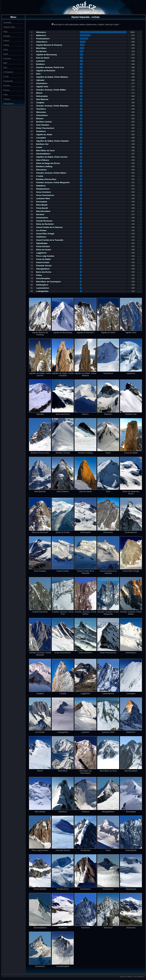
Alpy (5, 31)
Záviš (6, 54)
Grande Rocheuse (44, 221)
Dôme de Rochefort (45, 224)
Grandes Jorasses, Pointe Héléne (51, 173)
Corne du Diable (43, 259)
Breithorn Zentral (44, 122)
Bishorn (40, 119)
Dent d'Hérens (43, 160)
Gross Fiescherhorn (45, 195)
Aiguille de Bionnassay (46, 55)
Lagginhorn (41, 253)
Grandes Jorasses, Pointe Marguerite (53, 182)
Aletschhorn (42, 42)
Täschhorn (41, 109)
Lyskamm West (43, 198)
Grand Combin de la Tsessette (50, 240)
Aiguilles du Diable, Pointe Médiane (52, 77)
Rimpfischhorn (43, 189)
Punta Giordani (43, 246)
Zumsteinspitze (43, 278)
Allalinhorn (41, 237)
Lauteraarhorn (43, 288)
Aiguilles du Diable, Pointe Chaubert (52, 141)
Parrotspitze (42, 202)
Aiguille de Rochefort (46, 71)
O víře (6, 77)
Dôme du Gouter (44, 250)
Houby (6, 45)
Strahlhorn (41, 131)
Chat (5, 95)
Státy (6, 49)
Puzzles (7, 86)
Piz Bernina (41, 51)
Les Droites (41, 230)
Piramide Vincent (44, 266)
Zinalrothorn (42, 83)
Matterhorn (41, 35)
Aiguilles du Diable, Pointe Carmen (52, 157)
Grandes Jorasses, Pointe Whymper (52, 106)
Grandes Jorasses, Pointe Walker (51, 90)
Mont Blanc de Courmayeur (48, 282)
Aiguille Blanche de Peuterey (49, 45)
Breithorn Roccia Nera (46, 179)
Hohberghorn (42, 285)
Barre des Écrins (44, 272)
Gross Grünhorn (44, 192)
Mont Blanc (41, 48)
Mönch (39, 93)
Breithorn (40, 64)
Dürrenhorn (41, 170)
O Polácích (8, 72)
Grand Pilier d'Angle (45, 234)
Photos (7, 90)
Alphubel (40, 80)
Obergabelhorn (43, 269)
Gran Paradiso (43, 125)
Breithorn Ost (42, 144)
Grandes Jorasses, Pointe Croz (50, 67)
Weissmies (41, 112)
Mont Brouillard (43, 211)
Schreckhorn (42, 115)
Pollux (39, 275)
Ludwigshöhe (42, 291)
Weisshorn (41, 32)
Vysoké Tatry (9, 27)
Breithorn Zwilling (44, 166)
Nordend (40, 214)
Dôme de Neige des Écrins (48, 163)
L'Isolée (40, 176)
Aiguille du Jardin (44, 135)
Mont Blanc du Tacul (45, 150)
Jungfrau (40, 103)
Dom (38, 74)
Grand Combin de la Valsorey (49, 227)
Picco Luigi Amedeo (45, 256)
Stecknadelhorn (43, 154)
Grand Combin (43, 262)
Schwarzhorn (42, 218)
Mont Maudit (42, 205)
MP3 (5, 63)
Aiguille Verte (42, 87)
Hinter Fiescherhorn (45, 128)
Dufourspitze (42, 96)
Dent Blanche (42, 99)
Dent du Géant (43, 58)
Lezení (6, 40)
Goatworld (8, 81)
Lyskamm (41, 61)
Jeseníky (7, 22)
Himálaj (7, 36)
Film (5, 68)
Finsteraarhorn (43, 39)
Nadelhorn (41, 186)
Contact (7, 99)
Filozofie (7, 58)
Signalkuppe (42, 243)
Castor (39, 147)
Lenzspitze (41, 138)
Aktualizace (9, 104)
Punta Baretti (42, 208)
